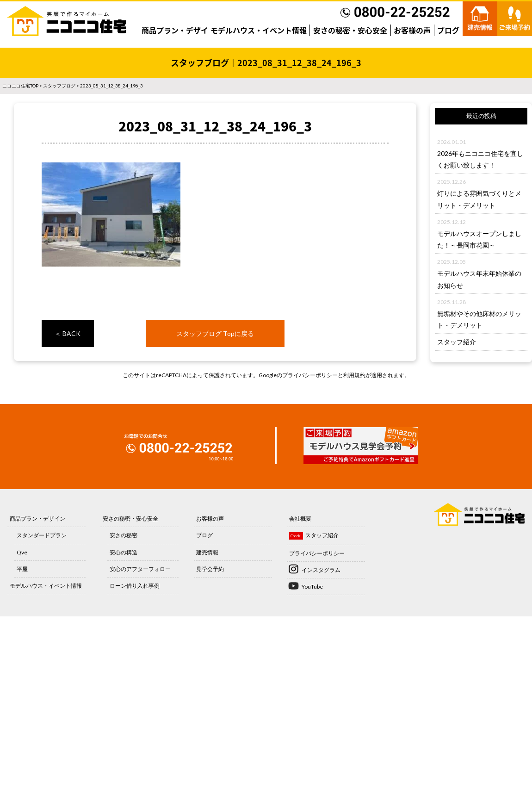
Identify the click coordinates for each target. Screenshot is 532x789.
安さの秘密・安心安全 (350, 30)
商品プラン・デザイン (179, 30)
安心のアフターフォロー (140, 569)
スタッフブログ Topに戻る (215, 333)
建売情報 (207, 552)
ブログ (448, 30)
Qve (22, 552)
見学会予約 (210, 569)
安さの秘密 (124, 535)
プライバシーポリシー (310, 375)
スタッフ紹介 (457, 342)
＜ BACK (68, 333)
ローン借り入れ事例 (135, 586)
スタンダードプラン (42, 535)
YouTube (312, 587)
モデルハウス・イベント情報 (259, 30)
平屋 (22, 569)
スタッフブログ (59, 86)
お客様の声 (412, 30)
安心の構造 (124, 552)
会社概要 (300, 519)
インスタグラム (321, 570)
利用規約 (354, 375)
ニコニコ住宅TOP (20, 86)
